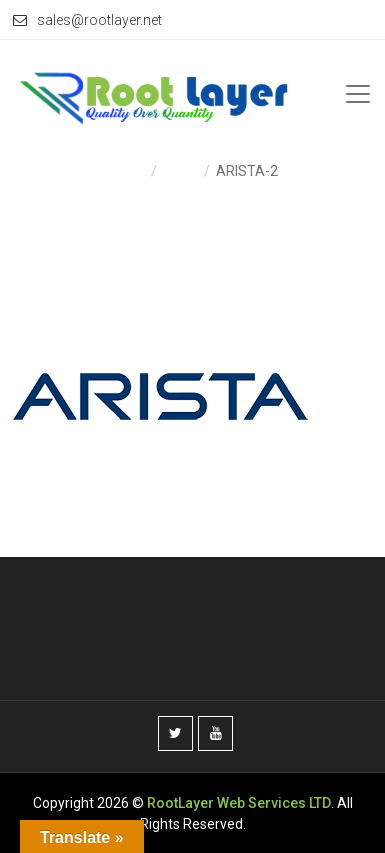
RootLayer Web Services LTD (239, 803)
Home (126, 171)
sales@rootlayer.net (87, 20)
